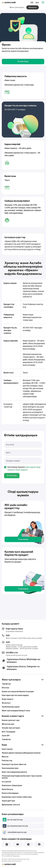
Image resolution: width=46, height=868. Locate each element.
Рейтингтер (7, 761)
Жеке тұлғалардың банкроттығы (16, 711)
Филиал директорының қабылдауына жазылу (21, 753)
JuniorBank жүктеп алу (15, 832)
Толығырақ (23, 539)
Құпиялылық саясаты (11, 805)
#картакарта (8, 699)
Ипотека (5, 688)
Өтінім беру (23, 61)
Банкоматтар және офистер (14, 764)
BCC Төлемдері (9, 732)
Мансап (5, 757)
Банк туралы (7, 749)
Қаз (37, 2)
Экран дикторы (8, 801)
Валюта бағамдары (10, 793)
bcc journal (6, 782)
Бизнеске (33, 7)
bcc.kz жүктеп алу (13, 820)
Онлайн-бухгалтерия (11, 728)
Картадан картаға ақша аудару (15, 695)
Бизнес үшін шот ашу (11, 720)
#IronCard (6, 703)
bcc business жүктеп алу (15, 826)
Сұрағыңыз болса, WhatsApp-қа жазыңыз (21, 661)
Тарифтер (6, 684)
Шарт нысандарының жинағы (14, 772)
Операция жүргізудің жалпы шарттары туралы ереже (22, 777)
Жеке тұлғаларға (17, 7)
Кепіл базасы (7, 789)
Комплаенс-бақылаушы (12, 785)
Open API (6, 736)
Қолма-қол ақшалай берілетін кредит (18, 691)
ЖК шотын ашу (8, 724)
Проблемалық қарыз (11, 707)
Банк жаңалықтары (10, 768)
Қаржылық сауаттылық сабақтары (17, 797)
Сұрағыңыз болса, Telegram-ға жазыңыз (21, 668)
